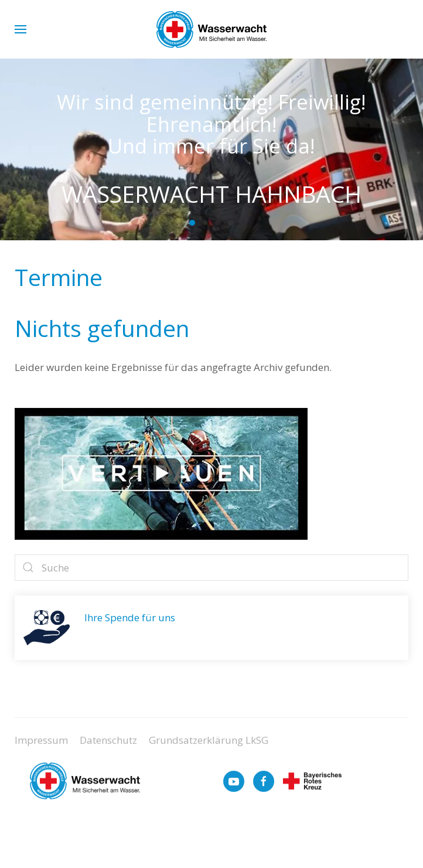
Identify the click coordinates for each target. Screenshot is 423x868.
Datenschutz (108, 745)
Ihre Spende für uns (130, 617)
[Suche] (211, 568)
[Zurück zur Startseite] (211, 29)
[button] (21, 29)
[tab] (192, 223)
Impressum (41, 745)
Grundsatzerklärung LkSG (209, 745)
